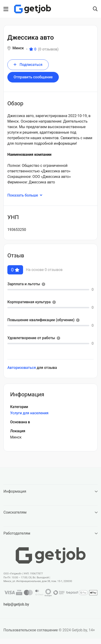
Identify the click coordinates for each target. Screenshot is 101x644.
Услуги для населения (29, 413)
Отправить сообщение (33, 77)
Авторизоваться (22, 368)
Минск (18, 48)
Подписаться (28, 65)
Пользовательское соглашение (31, 632)
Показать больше (28, 195)
